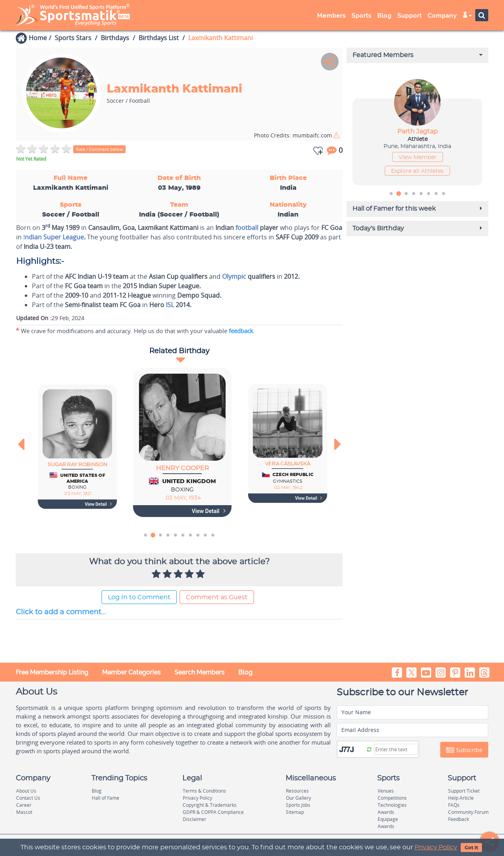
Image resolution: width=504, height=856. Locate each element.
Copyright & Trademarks (210, 805)
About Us (26, 791)
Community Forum (468, 812)
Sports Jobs (298, 805)
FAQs (454, 805)
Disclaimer (195, 819)
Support (409, 16)
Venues (386, 791)
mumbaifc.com (294, 135)
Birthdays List (159, 38)
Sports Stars (73, 38)
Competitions (392, 798)
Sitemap (295, 812)
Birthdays (115, 38)
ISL (170, 305)
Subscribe (464, 750)
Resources (297, 791)
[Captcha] (396, 749)
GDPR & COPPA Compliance (213, 812)
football (247, 228)
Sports (361, 16)
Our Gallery (298, 798)
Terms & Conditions (204, 791)
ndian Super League (54, 237)
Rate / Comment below (99, 149)
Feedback (459, 819)
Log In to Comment (139, 597)
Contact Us (28, 798)
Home (38, 38)
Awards (386, 812)
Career (24, 805)
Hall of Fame (106, 798)
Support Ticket (464, 791)
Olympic (234, 276)
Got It (471, 848)
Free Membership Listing (52, 672)
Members (331, 16)
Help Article (461, 798)
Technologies (392, 805)
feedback (241, 331)
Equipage (388, 819)
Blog (384, 16)
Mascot (24, 812)
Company (442, 16)
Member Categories (131, 672)
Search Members (199, 672)
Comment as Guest (217, 597)
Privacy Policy (436, 847)
